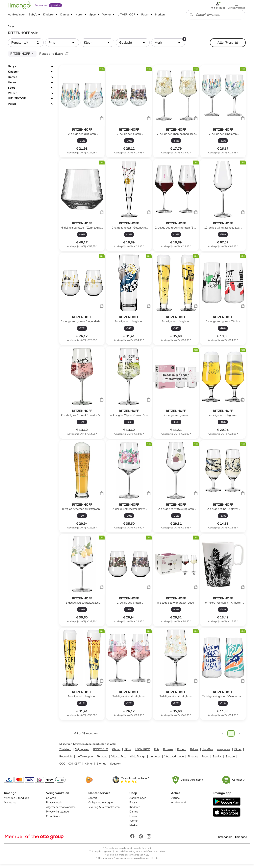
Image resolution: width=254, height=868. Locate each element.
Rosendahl (66, 760)
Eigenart (193, 760)
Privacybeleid (54, 806)
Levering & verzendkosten (104, 811)
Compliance (53, 820)
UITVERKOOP (17, 102)
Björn (128, 753)
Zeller (205, 760)
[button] (237, 6)
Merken (134, 829)
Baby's (12, 70)
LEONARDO (143, 753)
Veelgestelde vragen (100, 806)
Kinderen (14, 75)
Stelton (230, 760)
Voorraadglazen (174, 760)
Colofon (51, 801)
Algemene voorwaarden (61, 811)
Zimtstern (65, 753)
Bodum (182, 753)
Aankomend (178, 806)
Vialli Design (138, 760)
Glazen (116, 753)
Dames (13, 80)
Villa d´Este (119, 760)
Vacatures (11, 806)
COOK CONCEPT (70, 767)
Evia (157, 753)
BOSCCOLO (101, 753)
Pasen (12, 107)
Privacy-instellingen (58, 815)
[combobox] (216, 17)
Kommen (155, 760)
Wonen (13, 96)
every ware (224, 753)
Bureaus (168, 753)
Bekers (194, 753)
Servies (217, 760)
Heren (12, 86)
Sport (11, 91)
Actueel (176, 801)
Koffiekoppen (85, 760)
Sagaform (116, 767)
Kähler (89, 767)
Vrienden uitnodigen (17, 801)
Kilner (238, 753)
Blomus (101, 767)
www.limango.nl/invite (146, 862)
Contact (93, 801)
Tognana (102, 760)
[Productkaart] (82, 115)
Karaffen (208, 753)
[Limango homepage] (19, 6)
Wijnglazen (82, 753)
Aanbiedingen (138, 801)
